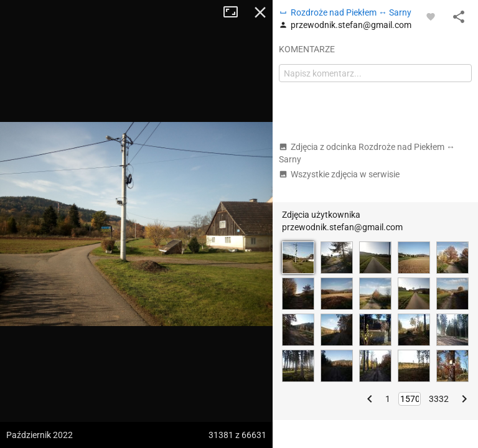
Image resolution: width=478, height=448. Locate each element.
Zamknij (260, 12)
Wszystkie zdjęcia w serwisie (339, 174)
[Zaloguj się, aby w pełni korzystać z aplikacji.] (431, 16)
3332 (439, 399)
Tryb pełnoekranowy (235, 12)
